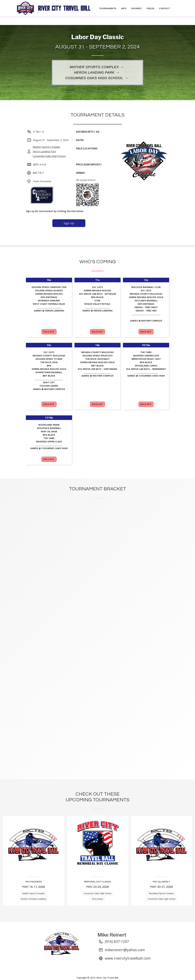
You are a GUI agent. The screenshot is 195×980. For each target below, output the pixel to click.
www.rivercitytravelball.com (128, 958)
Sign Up (69, 223)
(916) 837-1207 (117, 941)
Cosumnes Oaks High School (94, 78)
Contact (164, 9)
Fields (150, 9)
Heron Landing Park (94, 73)
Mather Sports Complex (94, 67)
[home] (54, 8)
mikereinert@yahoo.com (125, 950)
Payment (137, 9)
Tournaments (108, 9)
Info (124, 9)
